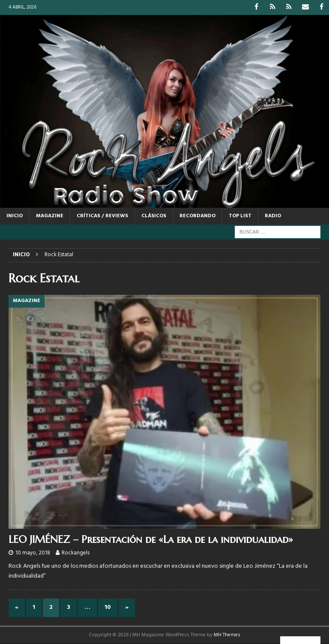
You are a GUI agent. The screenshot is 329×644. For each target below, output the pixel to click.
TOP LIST (240, 216)
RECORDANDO (197, 216)
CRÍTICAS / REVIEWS (102, 216)
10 (108, 607)
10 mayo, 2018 (33, 553)
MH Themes (227, 635)
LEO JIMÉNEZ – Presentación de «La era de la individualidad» (151, 539)
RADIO (273, 216)
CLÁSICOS (154, 216)
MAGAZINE (50, 216)
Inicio (15, 216)
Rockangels (76, 553)
